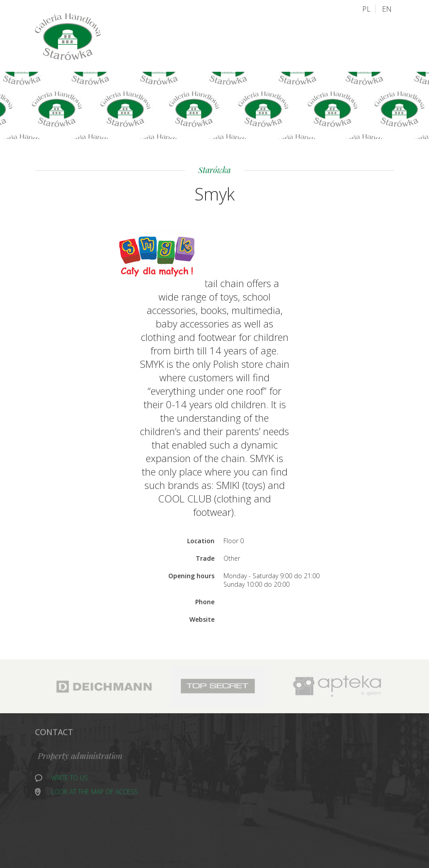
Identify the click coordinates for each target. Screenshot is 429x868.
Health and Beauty (281, 809)
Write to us (70, 779)
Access (243, 39)
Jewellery (194, 774)
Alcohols (195, 762)
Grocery (192, 797)
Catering (193, 809)
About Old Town (293, 39)
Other (260, 774)
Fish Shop (266, 785)
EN (387, 9)
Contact (348, 39)
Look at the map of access (94, 793)
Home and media (205, 785)
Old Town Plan (197, 40)
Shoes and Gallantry (285, 762)
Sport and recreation (286, 797)
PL (366, 9)
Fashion (191, 820)
